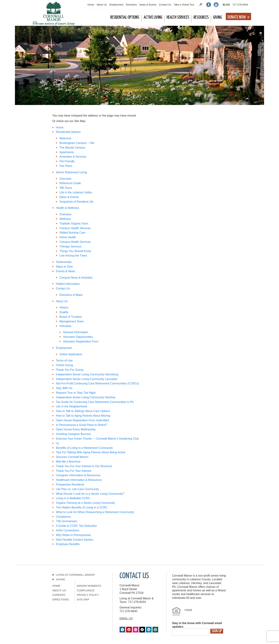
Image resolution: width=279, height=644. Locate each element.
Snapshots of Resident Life (76, 202)
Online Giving (64, 365)
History (64, 308)
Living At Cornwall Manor (75, 575)
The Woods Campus (72, 148)
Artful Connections (68, 530)
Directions (131, 5)
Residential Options (68, 132)
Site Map (83, 599)
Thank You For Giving (70, 370)
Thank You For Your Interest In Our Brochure (84, 466)
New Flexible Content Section (75, 540)
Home (91, 5)
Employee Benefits (68, 544)
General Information (76, 332)
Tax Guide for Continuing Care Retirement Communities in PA (95, 402)
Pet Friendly (67, 161)
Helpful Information (68, 284)
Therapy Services (71, 246)
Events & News (65, 271)
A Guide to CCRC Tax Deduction (76, 526)
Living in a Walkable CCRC (73, 498)
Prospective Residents (70, 485)
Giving (61, 579)
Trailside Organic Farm (74, 224)
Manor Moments (89, 586)
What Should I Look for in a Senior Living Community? (90, 494)
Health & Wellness (67, 208)
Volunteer (65, 326)
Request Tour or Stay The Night (76, 393)
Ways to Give (64, 267)
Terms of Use (64, 361)
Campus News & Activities (76, 278)
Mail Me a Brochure (68, 462)
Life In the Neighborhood (71, 406)
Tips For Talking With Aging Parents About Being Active (91, 452)
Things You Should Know (75, 251)
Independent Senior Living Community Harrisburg (87, 374)
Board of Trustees (71, 317)
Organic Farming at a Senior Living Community (86, 503)
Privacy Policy (88, 595)
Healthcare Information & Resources (79, 480)
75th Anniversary (66, 521)
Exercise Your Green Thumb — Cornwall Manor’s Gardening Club (97, 439)
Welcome (65, 138)
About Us (102, 5)
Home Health (68, 237)
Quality (64, 312)
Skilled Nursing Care (72, 233)
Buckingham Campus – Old (77, 143)
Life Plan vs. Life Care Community (77, 489)
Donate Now (237, 17)
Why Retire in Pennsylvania (73, 535)
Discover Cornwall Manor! (72, 457)
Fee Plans (66, 166)
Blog (226, 5)
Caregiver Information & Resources (78, 475)
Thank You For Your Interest (73, 471)
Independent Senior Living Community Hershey (86, 397)
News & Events (148, 5)
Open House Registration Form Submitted (82, 420)
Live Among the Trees (73, 256)
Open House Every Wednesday (76, 429)
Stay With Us (64, 388)
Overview (65, 179)
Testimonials (64, 262)
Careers (59, 595)
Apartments (67, 152)
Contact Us (165, 5)
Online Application (71, 354)
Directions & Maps (71, 295)
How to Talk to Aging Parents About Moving (83, 416)
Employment (116, 5)
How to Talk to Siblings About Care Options (83, 411)
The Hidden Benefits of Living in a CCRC (82, 507)
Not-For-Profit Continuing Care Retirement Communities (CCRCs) (97, 383)
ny (57, 443)
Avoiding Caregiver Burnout (73, 434)
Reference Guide (70, 183)
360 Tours (66, 188)
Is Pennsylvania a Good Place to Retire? (81, 425)
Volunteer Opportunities (78, 337)
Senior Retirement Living (71, 172)
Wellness (65, 219)
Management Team (72, 321)
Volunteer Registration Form (81, 341)
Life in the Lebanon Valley (76, 192)
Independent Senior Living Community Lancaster (87, 379)
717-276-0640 (240, 5)
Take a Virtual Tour (184, 5)
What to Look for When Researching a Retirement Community (95, 512)
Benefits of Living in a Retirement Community (84, 448)
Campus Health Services (75, 228)
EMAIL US (126, 618)
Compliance (63, 517)
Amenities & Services (73, 157)
